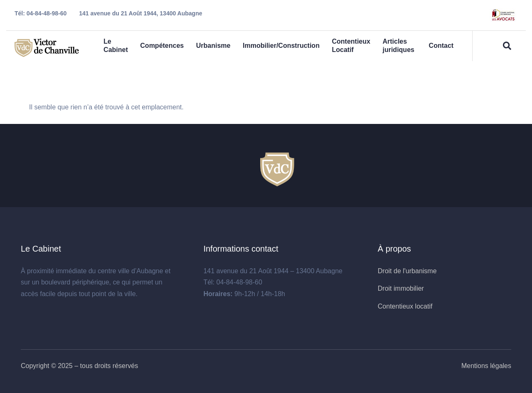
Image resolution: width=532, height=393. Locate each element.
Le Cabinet (116, 46)
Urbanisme (213, 46)
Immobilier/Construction (282, 46)
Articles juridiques (399, 46)
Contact (441, 46)
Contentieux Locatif (352, 46)
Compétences (162, 46)
